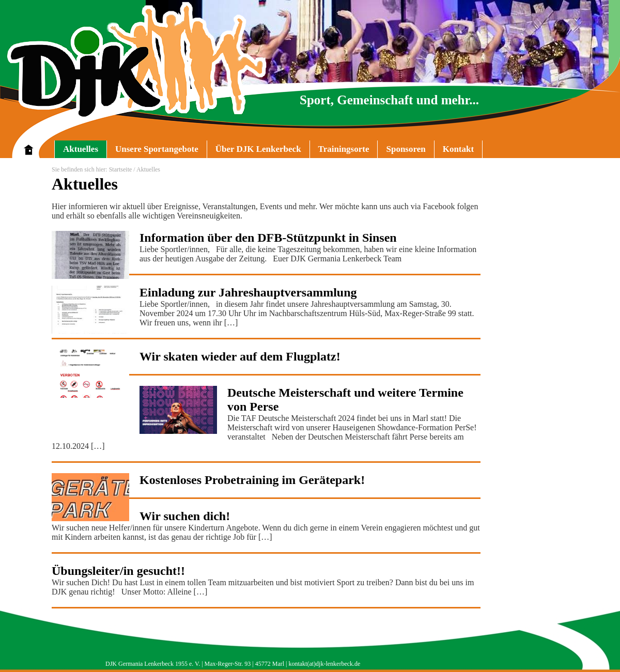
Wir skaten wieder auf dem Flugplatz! (240, 356)
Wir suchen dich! (185, 516)
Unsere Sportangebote (152, 151)
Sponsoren (406, 149)
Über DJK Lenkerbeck (254, 151)
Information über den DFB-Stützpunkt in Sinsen (268, 238)
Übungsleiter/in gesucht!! (118, 571)
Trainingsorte (344, 149)
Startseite (121, 169)
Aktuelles (81, 149)
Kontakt (458, 149)
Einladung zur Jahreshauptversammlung (248, 292)
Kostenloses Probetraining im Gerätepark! (252, 480)
